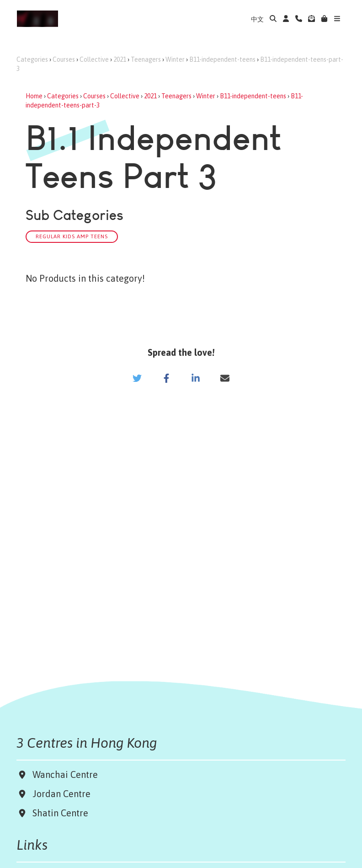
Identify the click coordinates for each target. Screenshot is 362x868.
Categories (32, 59)
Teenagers (146, 59)
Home (34, 96)
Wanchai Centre (66, 774)
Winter (175, 59)
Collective (94, 59)
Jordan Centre (59, 794)
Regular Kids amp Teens (72, 236)
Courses (64, 59)
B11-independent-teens (222, 59)
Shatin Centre (58, 813)
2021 (120, 59)
